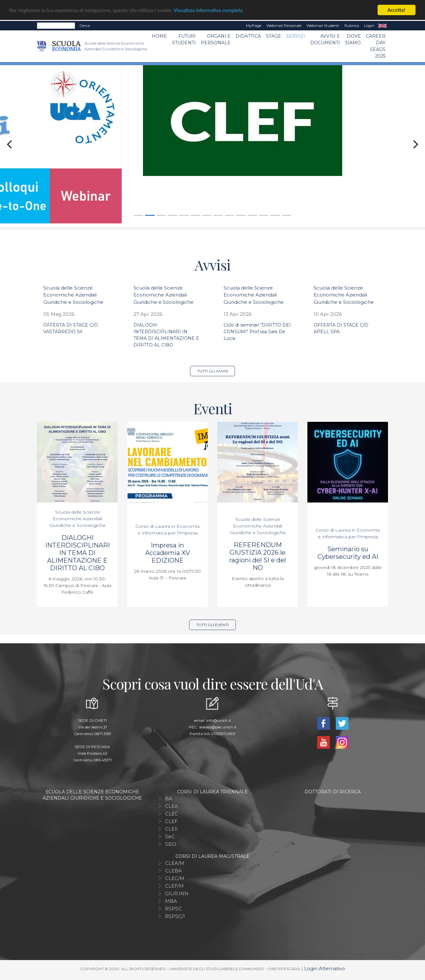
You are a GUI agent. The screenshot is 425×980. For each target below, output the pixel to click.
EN (382, 26)
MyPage (254, 25)
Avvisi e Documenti (325, 39)
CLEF (171, 821)
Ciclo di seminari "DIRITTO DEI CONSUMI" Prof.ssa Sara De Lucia (257, 332)
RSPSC (173, 909)
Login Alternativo (325, 968)
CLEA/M (175, 863)
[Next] (415, 144)
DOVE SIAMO (353, 39)
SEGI (171, 844)
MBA (171, 901)
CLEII (171, 829)
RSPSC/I (175, 916)
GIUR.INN (177, 893)
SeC (170, 836)
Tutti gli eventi (212, 625)
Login (369, 25)
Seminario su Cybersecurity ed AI (348, 553)
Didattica (248, 36)
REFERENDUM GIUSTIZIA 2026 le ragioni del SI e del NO (258, 556)
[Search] (56, 26)
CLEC (172, 814)
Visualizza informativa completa (208, 10)
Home (159, 36)
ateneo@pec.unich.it (218, 727)
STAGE (274, 36)
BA (169, 799)
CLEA (172, 806)
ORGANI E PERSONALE (216, 39)
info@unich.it (219, 720)
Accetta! (397, 10)
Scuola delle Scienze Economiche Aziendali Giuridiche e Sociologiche (73, 295)
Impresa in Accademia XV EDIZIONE (168, 553)
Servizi (296, 36)
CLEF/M (174, 886)
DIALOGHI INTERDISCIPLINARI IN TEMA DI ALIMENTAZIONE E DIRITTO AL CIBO (77, 553)
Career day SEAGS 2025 (376, 46)
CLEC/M (175, 878)
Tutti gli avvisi (213, 371)
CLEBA (173, 871)
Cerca (85, 25)
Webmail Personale (284, 25)
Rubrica (352, 25)
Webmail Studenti (323, 25)
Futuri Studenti (184, 39)
